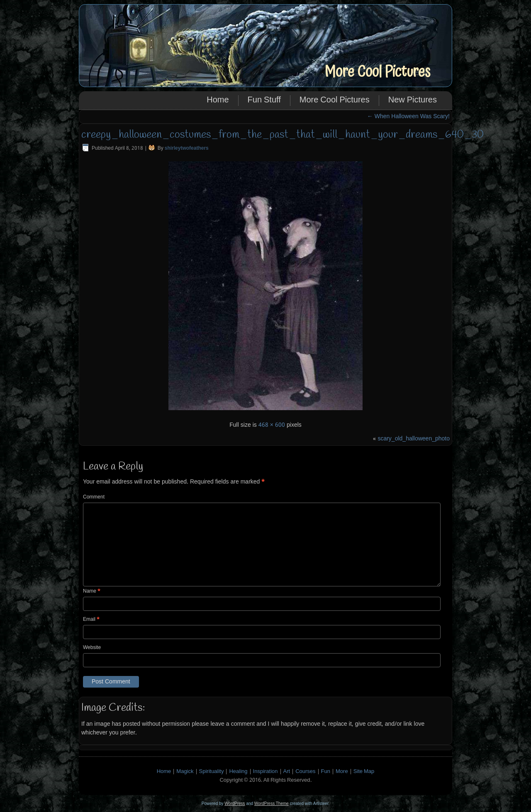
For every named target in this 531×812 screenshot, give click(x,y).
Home (218, 100)
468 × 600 (272, 425)
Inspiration (265, 772)
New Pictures (413, 100)
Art (287, 772)
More (342, 772)
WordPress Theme (272, 803)
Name (92, 591)
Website (92, 648)
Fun (326, 772)
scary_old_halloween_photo (414, 439)
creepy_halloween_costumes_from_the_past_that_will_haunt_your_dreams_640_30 (283, 135)
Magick (185, 772)
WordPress (235, 803)
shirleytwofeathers (187, 148)
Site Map (364, 772)
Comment (94, 497)
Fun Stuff (264, 100)
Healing (238, 772)
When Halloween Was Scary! (408, 117)
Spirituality (212, 772)
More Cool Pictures (377, 72)
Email (91, 620)
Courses (305, 772)
